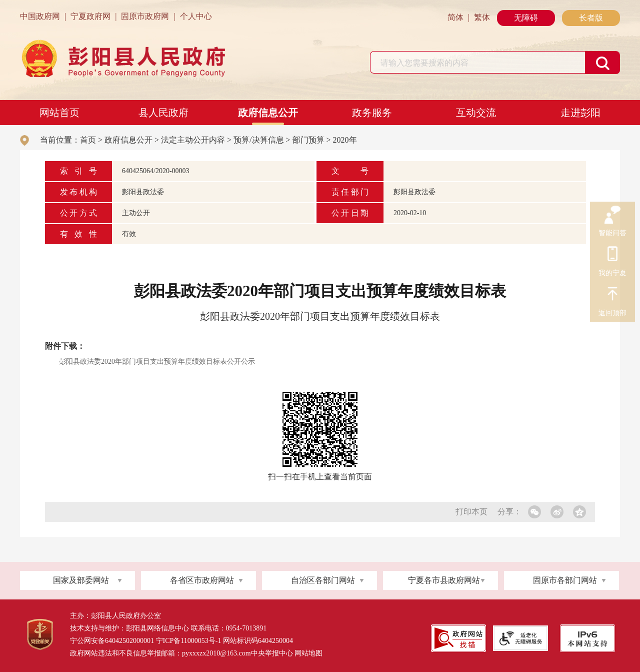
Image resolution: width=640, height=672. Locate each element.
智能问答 (612, 215)
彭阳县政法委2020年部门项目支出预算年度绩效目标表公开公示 (157, 362)
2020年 (345, 140)
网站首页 (59, 113)
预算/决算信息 (258, 140)
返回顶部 (612, 295)
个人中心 (196, 16)
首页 (88, 140)
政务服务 (372, 113)
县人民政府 (163, 113)
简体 (455, 17)
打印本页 (471, 512)
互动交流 (476, 113)
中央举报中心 (272, 653)
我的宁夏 (612, 255)
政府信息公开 (268, 113)
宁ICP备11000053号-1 (189, 641)
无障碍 (526, 18)
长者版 (591, 18)
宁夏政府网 (90, 16)
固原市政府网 (145, 16)
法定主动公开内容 (193, 140)
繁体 (482, 17)
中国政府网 (40, 16)
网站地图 (308, 653)
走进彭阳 (580, 113)
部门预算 (308, 140)
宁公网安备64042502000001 (112, 641)
